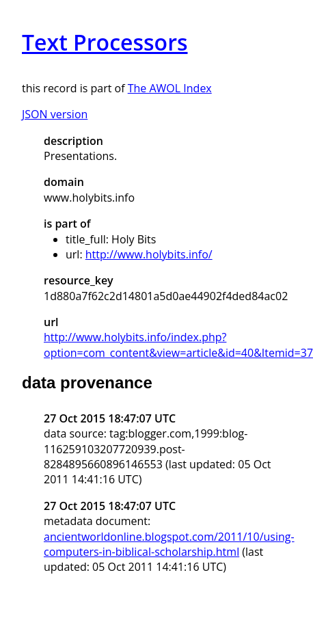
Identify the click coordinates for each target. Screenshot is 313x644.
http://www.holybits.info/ (149, 254)
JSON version (55, 114)
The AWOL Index (170, 88)
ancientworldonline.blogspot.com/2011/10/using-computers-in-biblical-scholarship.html (169, 544)
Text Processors (105, 42)
